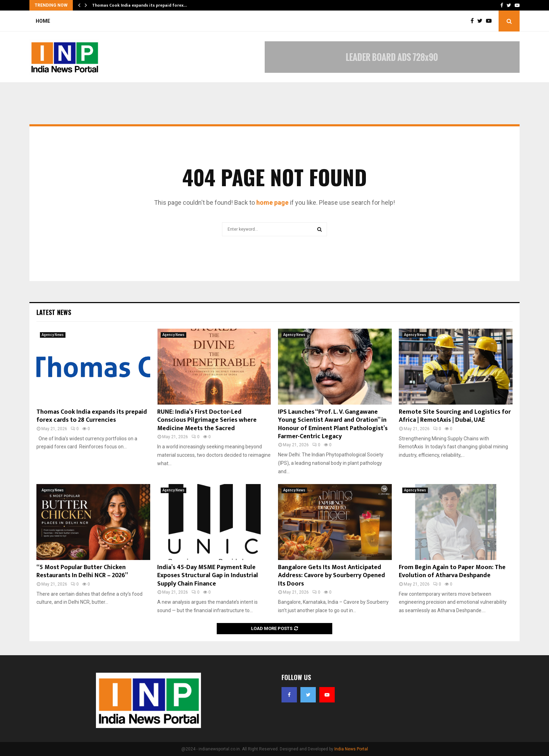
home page (272, 202)
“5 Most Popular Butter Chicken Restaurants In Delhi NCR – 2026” (82, 571)
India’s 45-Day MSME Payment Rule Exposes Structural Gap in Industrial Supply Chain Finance (208, 576)
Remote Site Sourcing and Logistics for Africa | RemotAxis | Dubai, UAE (455, 416)
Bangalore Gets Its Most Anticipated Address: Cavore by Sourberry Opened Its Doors (332, 576)
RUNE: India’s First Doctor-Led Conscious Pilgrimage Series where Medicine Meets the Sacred (207, 420)
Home (43, 21)
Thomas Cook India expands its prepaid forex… (140, 5)
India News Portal (351, 749)
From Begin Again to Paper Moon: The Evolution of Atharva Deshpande (452, 571)
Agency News (53, 335)
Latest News (54, 312)
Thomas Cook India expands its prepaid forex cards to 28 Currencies (92, 416)
